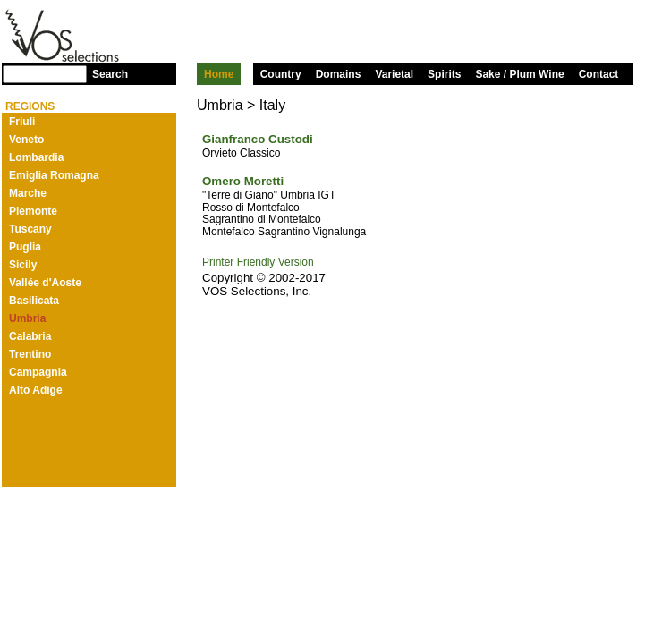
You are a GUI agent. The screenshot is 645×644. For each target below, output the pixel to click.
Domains (339, 74)
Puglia (25, 247)
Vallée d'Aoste (45, 283)
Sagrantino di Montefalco (262, 219)
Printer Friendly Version (258, 262)
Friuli (22, 122)
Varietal (394, 74)
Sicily (23, 265)
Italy (272, 105)
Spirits (444, 74)
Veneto (26, 140)
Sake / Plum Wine (519, 74)
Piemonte (33, 211)
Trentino (30, 354)
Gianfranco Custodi (258, 139)
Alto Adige (36, 390)
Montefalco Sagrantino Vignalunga (284, 232)
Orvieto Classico (241, 153)
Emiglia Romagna (54, 175)
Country (281, 74)
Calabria (30, 336)
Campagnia (38, 372)
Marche (28, 193)
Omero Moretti (243, 181)
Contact (599, 74)
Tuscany (30, 229)
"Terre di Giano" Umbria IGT (269, 195)
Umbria (27, 318)
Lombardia (36, 157)
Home (219, 74)
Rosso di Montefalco (251, 208)
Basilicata (34, 301)
